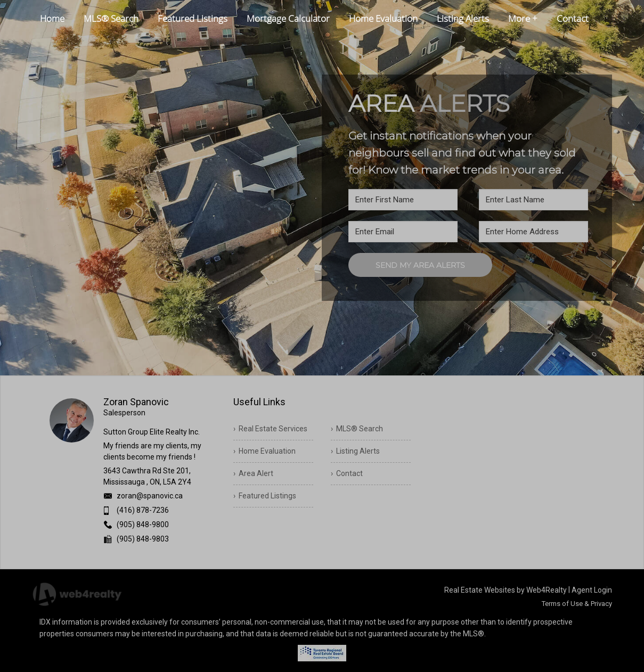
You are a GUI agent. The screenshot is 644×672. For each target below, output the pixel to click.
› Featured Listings (265, 496)
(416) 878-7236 (143, 510)
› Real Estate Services (270, 429)
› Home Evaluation (264, 451)
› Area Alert (253, 473)
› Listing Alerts (355, 451)
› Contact (347, 473)
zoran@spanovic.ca (150, 496)
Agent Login (592, 590)
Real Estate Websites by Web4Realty (506, 590)
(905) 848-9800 (143, 525)
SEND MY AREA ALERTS (420, 265)
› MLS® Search (357, 429)
